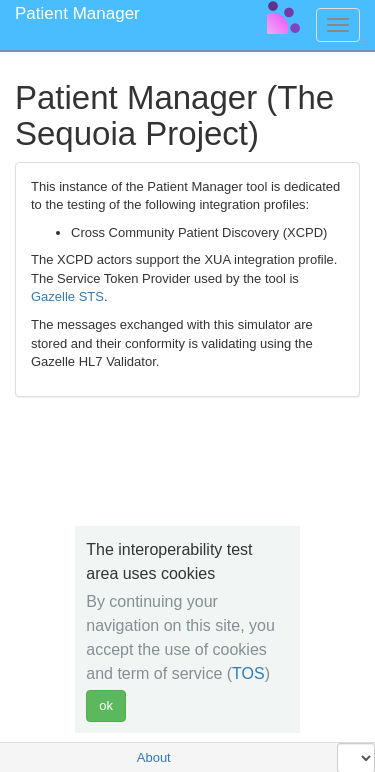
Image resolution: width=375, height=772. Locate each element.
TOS (248, 673)
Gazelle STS (67, 296)
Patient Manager (77, 13)
